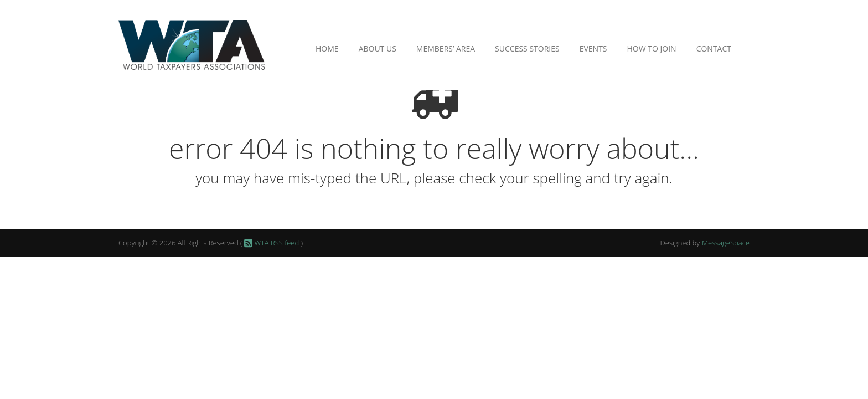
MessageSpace (726, 243)
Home (327, 48)
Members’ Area (446, 48)
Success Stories (527, 48)
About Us (378, 48)
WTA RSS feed (271, 243)
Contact (714, 48)
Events (593, 48)
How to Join (652, 48)
